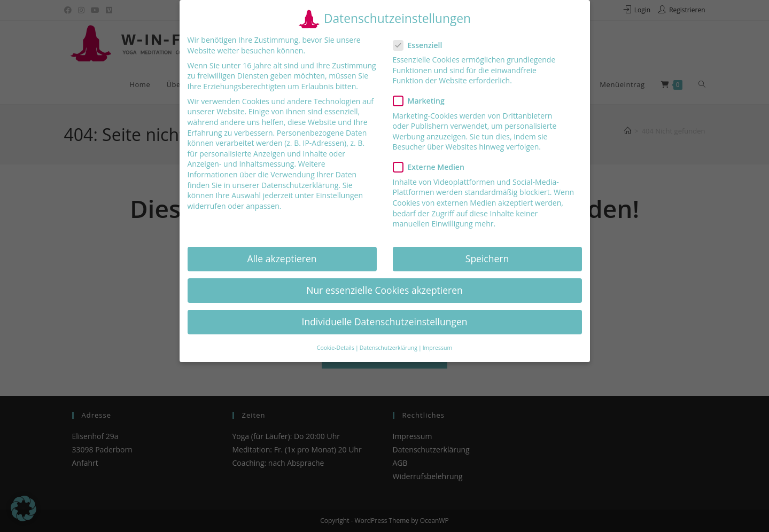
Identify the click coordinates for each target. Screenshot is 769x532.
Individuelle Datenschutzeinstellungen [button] (385, 322)
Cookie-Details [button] (336, 348)
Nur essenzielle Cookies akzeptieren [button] (384, 290)
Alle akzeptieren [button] (282, 259)
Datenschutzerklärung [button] (389, 348)
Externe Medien (433, 167)
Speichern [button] (487, 259)
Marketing (423, 101)
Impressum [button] (437, 348)
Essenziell (422, 45)
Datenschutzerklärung (300, 185)
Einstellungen (339, 195)
